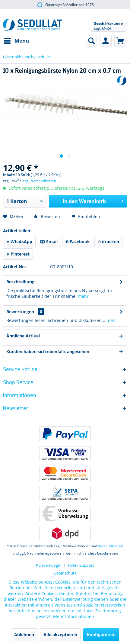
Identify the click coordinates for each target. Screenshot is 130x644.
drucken (108, 242)
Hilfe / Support (81, 565)
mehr (83, 296)
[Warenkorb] (120, 41)
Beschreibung (20, 282)
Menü (16, 40)
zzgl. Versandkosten (39, 181)
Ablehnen (24, 634)
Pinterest (18, 254)
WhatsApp (19, 242)
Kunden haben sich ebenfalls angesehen (48, 351)
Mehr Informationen (74, 616)
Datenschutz (65, 573)
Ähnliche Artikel (23, 336)
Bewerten (47, 216)
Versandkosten (111, 546)
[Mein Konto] (106, 41)
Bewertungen (20, 312)
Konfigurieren (101, 634)
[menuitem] (16, 41)
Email (49, 242)
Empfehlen (86, 216)
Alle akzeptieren (60, 634)
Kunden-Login (49, 565)
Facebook (78, 242)
